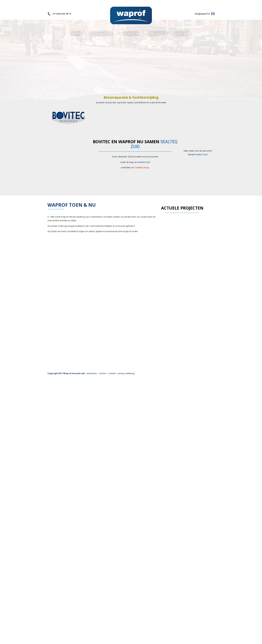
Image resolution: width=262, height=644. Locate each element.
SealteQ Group (142, 168)
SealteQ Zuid (144, 162)
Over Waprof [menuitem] (102, 34)
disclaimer (92, 373)
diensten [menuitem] (132, 34)
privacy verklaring (126, 373)
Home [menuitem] (77, 34)
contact (112, 373)
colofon (103, 373)
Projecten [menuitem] (158, 34)
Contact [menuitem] (183, 34)
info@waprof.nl (202, 14)
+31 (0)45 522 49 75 (62, 14)
